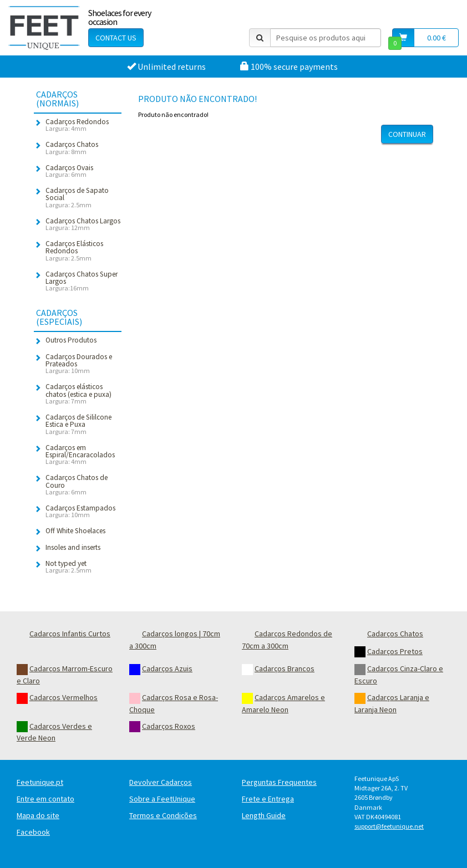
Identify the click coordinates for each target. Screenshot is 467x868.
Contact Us (116, 38)
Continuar (407, 134)
